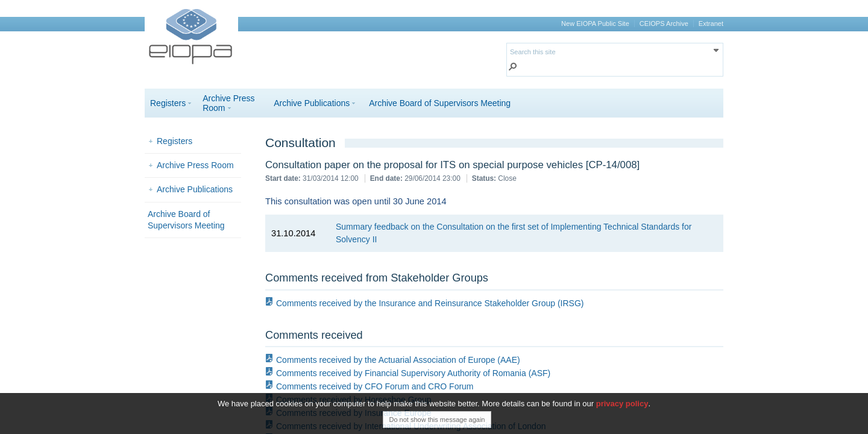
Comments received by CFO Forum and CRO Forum (375, 386)
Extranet (711, 24)
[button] (513, 68)
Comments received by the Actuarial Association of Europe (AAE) (398, 360)
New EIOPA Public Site (595, 24)
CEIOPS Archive (664, 24)
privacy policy (622, 408)
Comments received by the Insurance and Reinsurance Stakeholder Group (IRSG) (430, 303)
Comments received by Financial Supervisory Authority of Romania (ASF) (413, 373)
